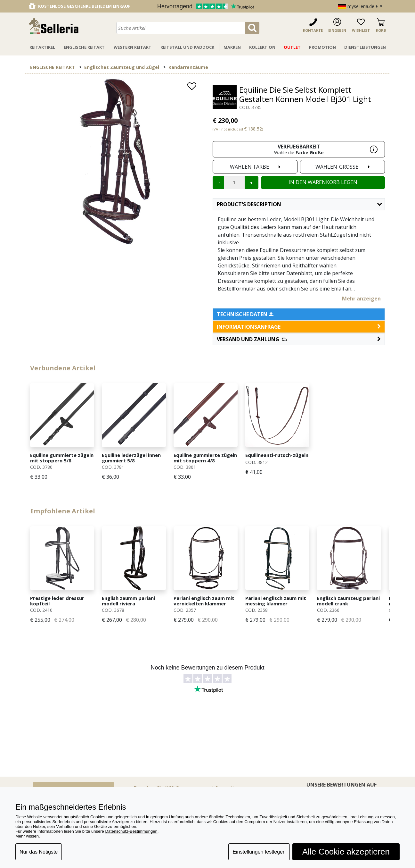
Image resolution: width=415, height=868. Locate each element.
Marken (232, 47)
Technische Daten (245, 314)
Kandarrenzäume (188, 67)
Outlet (292, 47)
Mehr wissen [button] (27, 836)
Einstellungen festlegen (259, 852)
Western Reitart (133, 47)
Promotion (322, 47)
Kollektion (262, 47)
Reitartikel (42, 47)
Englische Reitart (84, 47)
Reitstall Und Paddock (187, 47)
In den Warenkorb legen (323, 182)
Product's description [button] (299, 204)
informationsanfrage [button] (299, 327)
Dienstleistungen (365, 47)
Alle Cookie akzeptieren (346, 852)
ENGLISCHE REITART (53, 67)
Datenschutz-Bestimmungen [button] (131, 831)
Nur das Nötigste (39, 852)
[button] (299, 339)
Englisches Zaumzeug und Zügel (122, 67)
